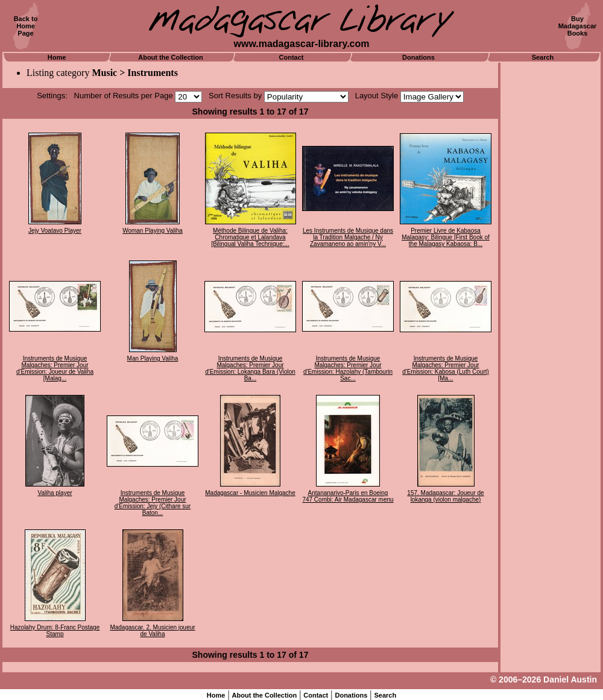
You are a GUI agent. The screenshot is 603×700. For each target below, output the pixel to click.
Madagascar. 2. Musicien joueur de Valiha (152, 631)
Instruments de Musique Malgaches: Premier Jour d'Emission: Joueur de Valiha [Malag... (55, 368)
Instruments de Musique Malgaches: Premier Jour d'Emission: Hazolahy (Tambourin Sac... (348, 368)
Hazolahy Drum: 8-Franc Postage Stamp (55, 631)
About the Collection (171, 57)
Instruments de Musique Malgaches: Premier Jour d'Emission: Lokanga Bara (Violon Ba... (250, 368)
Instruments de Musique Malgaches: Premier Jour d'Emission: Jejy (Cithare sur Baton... (153, 503)
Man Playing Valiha (153, 358)
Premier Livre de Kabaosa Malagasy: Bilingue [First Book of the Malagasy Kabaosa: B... (446, 237)
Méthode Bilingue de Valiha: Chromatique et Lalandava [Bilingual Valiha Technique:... (250, 237)
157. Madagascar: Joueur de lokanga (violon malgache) (445, 496)
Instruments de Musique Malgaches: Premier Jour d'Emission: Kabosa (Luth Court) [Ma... (446, 368)
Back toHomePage (26, 26)
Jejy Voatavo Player (55, 231)
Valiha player (55, 493)
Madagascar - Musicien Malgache (250, 493)
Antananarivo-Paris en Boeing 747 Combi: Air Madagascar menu (348, 496)
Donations (418, 57)
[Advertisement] (551, 244)
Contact (292, 57)
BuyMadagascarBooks (578, 26)
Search (543, 57)
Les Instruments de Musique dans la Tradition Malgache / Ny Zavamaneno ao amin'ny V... (348, 237)
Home (57, 57)
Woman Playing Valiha (153, 231)
